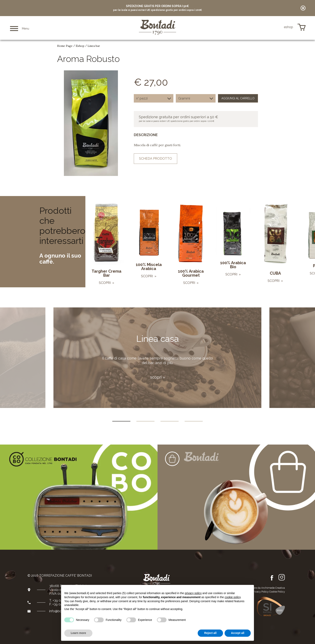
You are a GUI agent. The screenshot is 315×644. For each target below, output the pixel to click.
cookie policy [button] (233, 597)
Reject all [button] (210, 633)
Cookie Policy (277, 592)
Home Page (65, 46)
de (277, 27)
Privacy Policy (260, 592)
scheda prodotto (155, 159)
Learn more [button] (78, 633)
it (266, 27)
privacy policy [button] (193, 593)
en (271, 27)
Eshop (80, 46)
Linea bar (94, 46)
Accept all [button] (238, 633)
